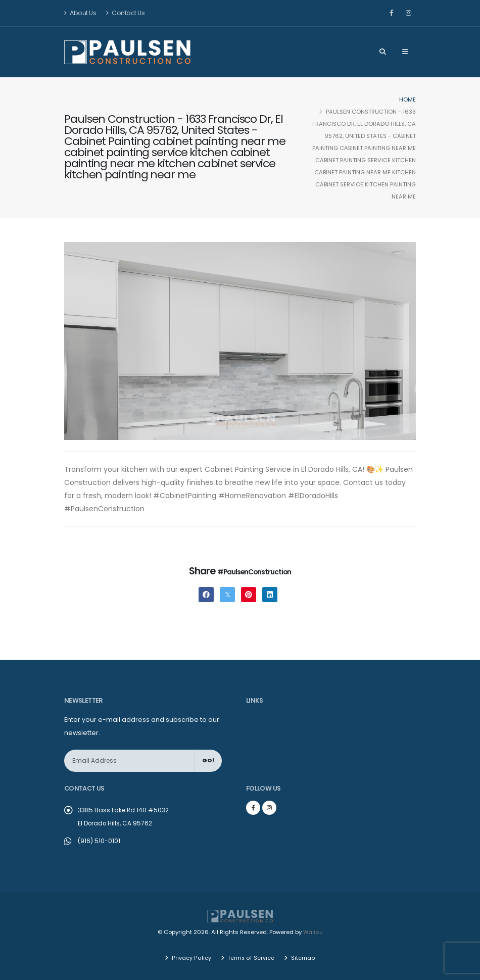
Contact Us (125, 13)
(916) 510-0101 (99, 841)
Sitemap (302, 957)
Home (407, 100)
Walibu (313, 932)
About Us (80, 13)
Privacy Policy (191, 957)
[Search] (383, 52)
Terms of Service (250, 957)
